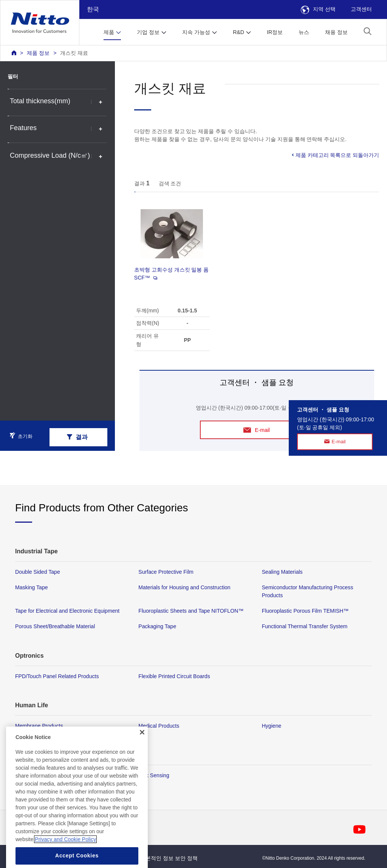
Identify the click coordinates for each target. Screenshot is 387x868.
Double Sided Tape (38, 572)
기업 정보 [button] (148, 32)
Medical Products (159, 726)
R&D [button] (238, 32)
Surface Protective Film (166, 572)
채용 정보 (336, 32)
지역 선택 (318, 9)
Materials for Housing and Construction (184, 587)
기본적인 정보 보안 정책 (169, 858)
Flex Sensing (154, 775)
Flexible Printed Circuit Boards (174, 676)
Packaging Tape (157, 627)
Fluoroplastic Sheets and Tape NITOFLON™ (191, 611)
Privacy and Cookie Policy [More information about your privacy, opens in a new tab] (65, 852)
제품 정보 (38, 53)
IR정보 (275, 32)
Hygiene (272, 726)
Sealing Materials (282, 572)
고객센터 (361, 9)
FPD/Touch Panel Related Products (57, 676)
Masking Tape (32, 587)
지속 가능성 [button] (196, 32)
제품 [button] (109, 32)
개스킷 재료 (74, 53)
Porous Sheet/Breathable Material (55, 627)
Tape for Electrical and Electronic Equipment (67, 611)
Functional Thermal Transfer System (305, 627)
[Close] (142, 745)
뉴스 (304, 32)
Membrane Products (39, 726)
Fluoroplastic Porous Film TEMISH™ (305, 611)
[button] (368, 31)
